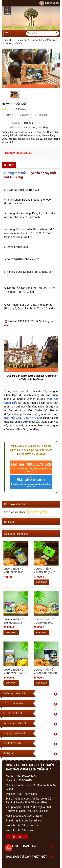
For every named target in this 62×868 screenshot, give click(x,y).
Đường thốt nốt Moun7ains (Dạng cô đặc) (14, 673)
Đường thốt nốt (15, 173)
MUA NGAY (41, 582)
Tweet (24, 115)
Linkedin (41, 115)
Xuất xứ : (17, 123)
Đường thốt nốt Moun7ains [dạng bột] (45, 572)
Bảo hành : (16, 127)
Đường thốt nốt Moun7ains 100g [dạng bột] (14, 572)
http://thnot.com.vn (28, 825)
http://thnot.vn (25, 830)
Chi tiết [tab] (9, 165)
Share (9, 115)
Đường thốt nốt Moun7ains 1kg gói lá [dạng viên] (46, 673)
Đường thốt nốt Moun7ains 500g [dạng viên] (44, 623)
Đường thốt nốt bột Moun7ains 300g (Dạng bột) (14, 623)
